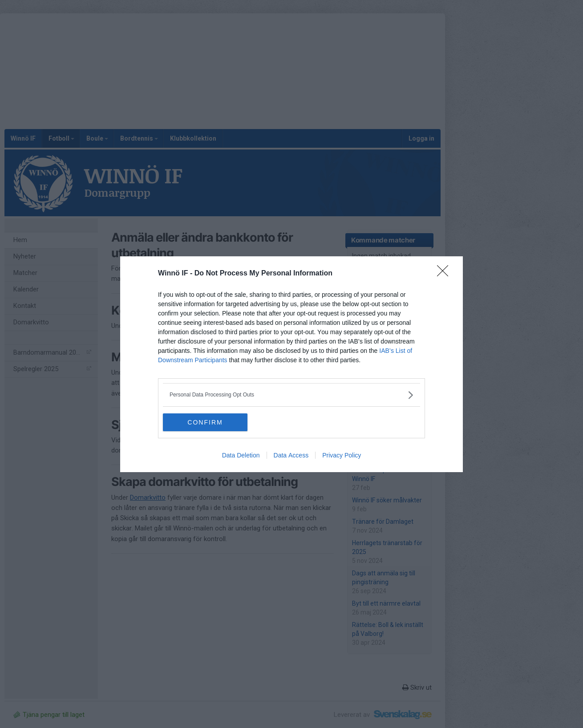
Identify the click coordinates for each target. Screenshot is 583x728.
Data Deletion (241, 455)
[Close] (445, 274)
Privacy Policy (342, 455)
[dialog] (291, 364)
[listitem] (291, 395)
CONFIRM (205, 422)
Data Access (291, 455)
